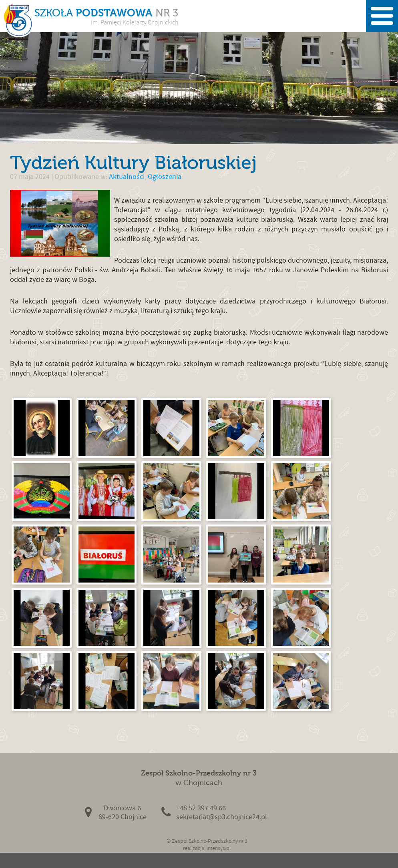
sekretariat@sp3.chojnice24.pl (222, 817)
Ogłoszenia (165, 177)
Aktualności (127, 177)
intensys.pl (219, 848)
